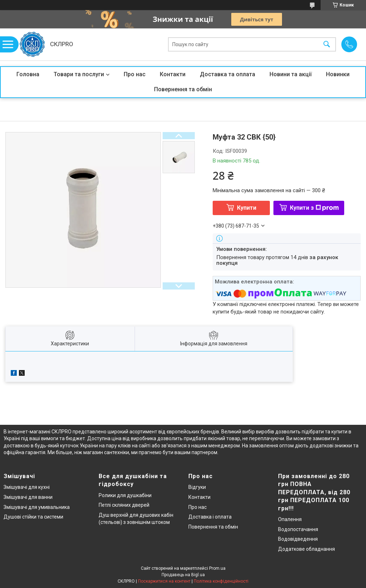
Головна (28, 74)
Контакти (173, 74)
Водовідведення (298, 539)
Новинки (338, 74)
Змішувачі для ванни (28, 497)
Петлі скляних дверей (124, 505)
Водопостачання (298, 529)
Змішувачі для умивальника (37, 507)
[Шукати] (327, 45)
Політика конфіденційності (221, 581)
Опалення (290, 519)
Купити (247, 208)
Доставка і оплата (210, 517)
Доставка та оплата (227, 74)
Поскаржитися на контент (164, 581)
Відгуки (197, 487)
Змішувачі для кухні (27, 487)
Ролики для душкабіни (125, 495)
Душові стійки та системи (33, 517)
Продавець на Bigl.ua (183, 575)
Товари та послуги (79, 74)
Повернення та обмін (183, 89)
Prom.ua (217, 568)
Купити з (314, 208)
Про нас (135, 74)
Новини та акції (291, 74)
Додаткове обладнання (306, 549)
